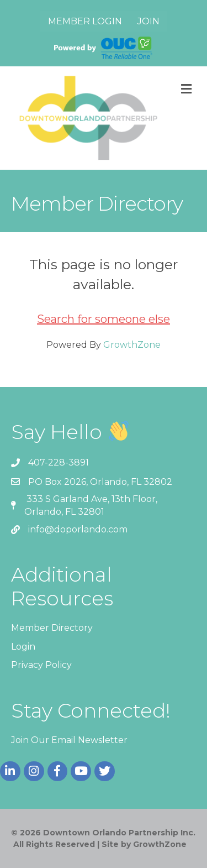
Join (148, 21)
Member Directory (52, 628)
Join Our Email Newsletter (69, 740)
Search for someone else (104, 319)
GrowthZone (132, 345)
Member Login (85, 21)
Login (23, 647)
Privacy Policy (41, 665)
